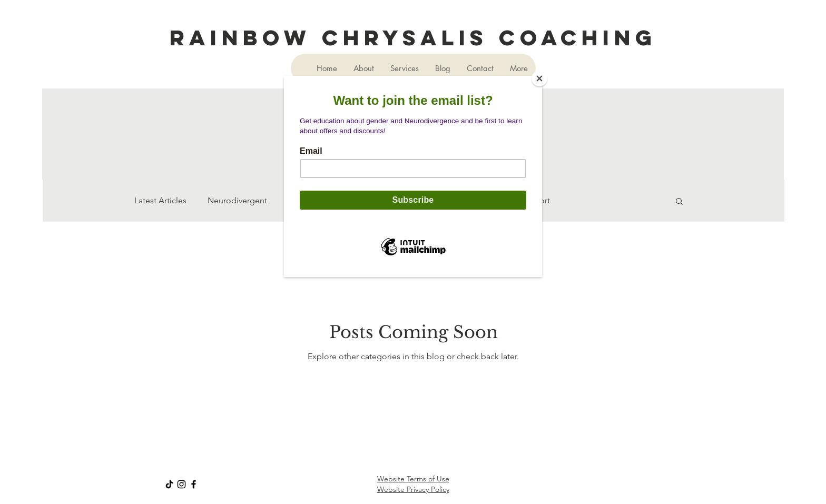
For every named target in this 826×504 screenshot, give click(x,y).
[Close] (539, 78)
